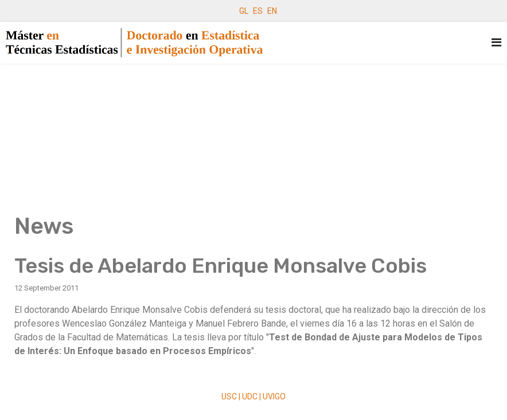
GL (244, 11)
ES (258, 11)
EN (272, 11)
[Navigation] (496, 43)
